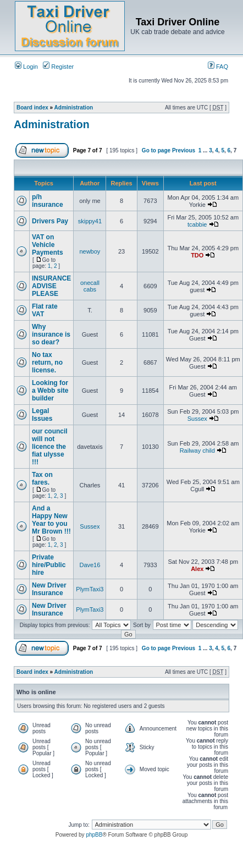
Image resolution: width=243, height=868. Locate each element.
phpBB (94, 835)
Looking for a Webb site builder (50, 391)
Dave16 (90, 565)
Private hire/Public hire (49, 565)
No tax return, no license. (47, 362)
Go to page (156, 150)
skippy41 (90, 221)
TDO (197, 255)
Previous (184, 150)
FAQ (218, 67)
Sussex (197, 419)
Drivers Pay (50, 221)
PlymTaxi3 (90, 589)
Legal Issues (42, 415)
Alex (197, 569)
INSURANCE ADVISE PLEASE (51, 286)
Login (26, 67)
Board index (32, 108)
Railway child (197, 451)
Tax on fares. (42, 479)
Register (58, 67)
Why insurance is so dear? (51, 334)
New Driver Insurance (49, 589)
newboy (90, 251)
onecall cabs (90, 286)
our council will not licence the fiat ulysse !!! (50, 447)
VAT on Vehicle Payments (48, 245)
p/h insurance (48, 201)
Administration (74, 108)
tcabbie (197, 224)
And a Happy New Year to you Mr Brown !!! (51, 520)
